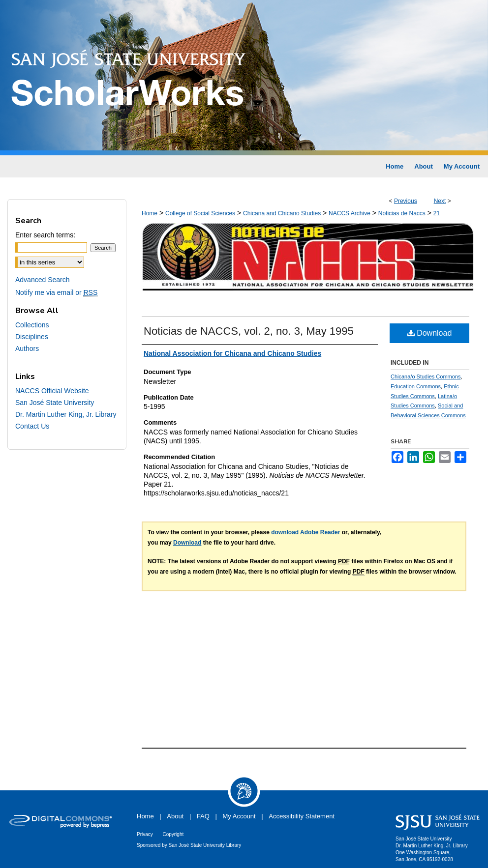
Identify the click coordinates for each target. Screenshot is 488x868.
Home (150, 213)
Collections (32, 325)
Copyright (173, 834)
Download (430, 333)
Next (440, 201)
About (175, 816)
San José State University (55, 403)
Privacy (145, 834)
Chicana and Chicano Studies (282, 213)
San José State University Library (205, 845)
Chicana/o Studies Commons (426, 376)
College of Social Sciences (200, 213)
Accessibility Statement (302, 816)
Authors (27, 348)
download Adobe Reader (305, 532)
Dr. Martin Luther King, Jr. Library (66, 414)
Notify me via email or (56, 292)
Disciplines (32, 337)
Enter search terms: (45, 235)
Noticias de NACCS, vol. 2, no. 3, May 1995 (249, 331)
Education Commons (416, 386)
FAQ (203, 816)
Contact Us (32, 426)
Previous (406, 201)
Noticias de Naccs (402, 213)
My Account (239, 816)
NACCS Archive (350, 213)
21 (437, 213)
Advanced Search (43, 280)
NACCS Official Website (52, 391)
